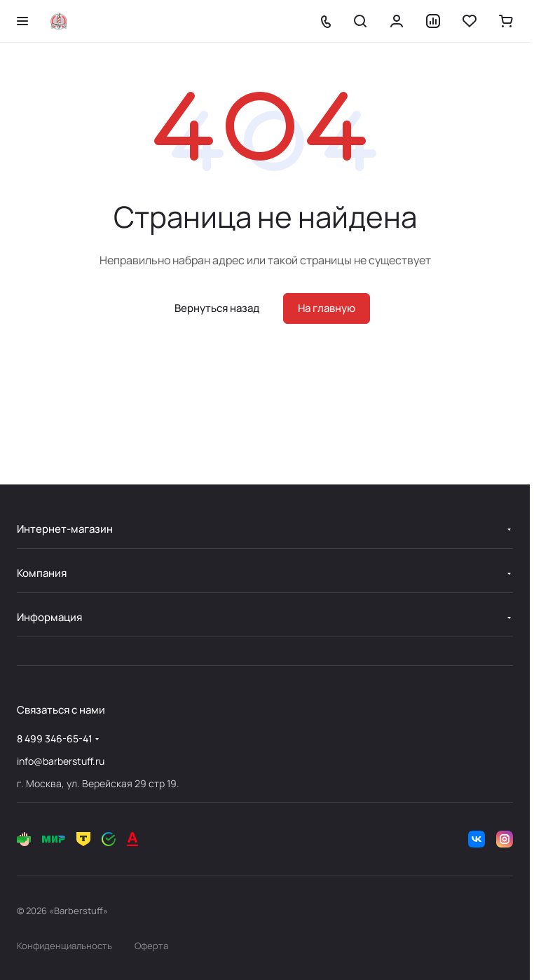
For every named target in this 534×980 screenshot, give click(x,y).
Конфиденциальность (64, 946)
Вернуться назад (217, 308)
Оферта (151, 946)
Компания (42, 573)
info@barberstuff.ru (61, 761)
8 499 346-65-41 (55, 739)
